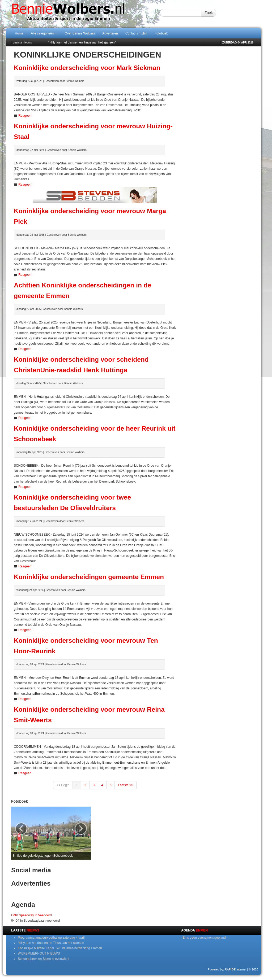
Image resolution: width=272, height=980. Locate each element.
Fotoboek (161, 33)
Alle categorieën (44, 33)
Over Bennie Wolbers (80, 33)
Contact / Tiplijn (136, 33)
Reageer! (25, 116)
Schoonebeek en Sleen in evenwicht (43, 959)
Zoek (209, 13)
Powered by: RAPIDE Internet (227, 969)
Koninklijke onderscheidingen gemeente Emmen (89, 577)
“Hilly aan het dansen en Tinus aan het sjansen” (82, 42)
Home (19, 33)
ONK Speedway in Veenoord (31, 915)
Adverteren (110, 33)
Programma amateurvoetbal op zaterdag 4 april (51, 938)
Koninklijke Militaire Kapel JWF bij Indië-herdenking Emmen (60, 948)
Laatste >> (126, 785)
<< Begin (63, 785)
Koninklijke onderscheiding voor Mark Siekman (87, 68)
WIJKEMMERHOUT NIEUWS (39, 953)
